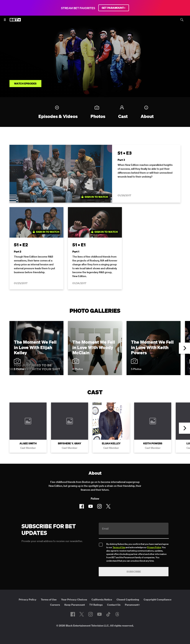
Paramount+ (132, 605)
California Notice (102, 600)
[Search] (182, 20)
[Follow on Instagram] (99, 506)
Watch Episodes (25, 84)
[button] (184, 348)
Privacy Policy (154, 547)
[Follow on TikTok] (108, 614)
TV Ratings (96, 605)
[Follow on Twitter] (108, 506)
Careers (55, 605)
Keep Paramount (75, 605)
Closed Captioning (128, 600)
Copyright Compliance (158, 600)
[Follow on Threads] (117, 614)
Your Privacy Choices (74, 600)
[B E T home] (15, 21)
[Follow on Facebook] (82, 506)
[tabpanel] (95, 219)
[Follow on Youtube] (91, 506)
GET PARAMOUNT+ (114, 8)
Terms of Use (119, 547)
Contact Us (114, 605)
